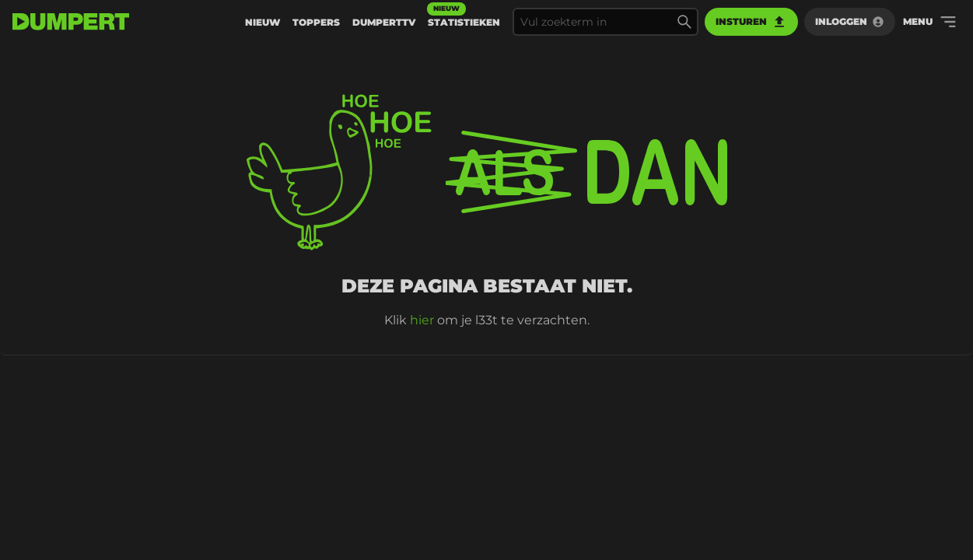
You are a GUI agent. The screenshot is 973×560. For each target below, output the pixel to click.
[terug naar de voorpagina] (71, 22)
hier (422, 320)
